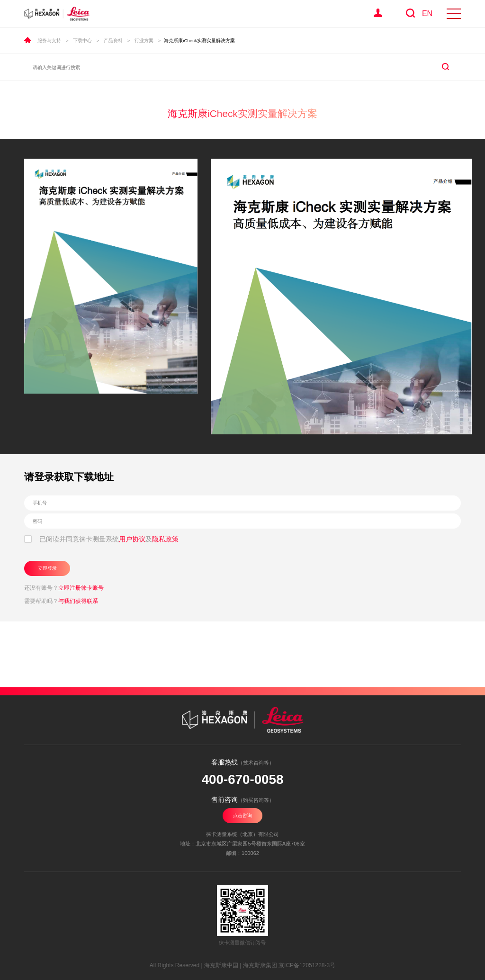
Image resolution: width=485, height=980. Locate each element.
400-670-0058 (243, 779)
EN (427, 13)
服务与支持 (49, 40)
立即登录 (47, 568)
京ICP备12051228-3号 (307, 965)
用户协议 (132, 539)
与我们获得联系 (78, 601)
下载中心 (82, 40)
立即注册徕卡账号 (81, 588)
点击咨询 (242, 815)
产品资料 (113, 40)
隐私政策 (165, 539)
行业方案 (144, 40)
